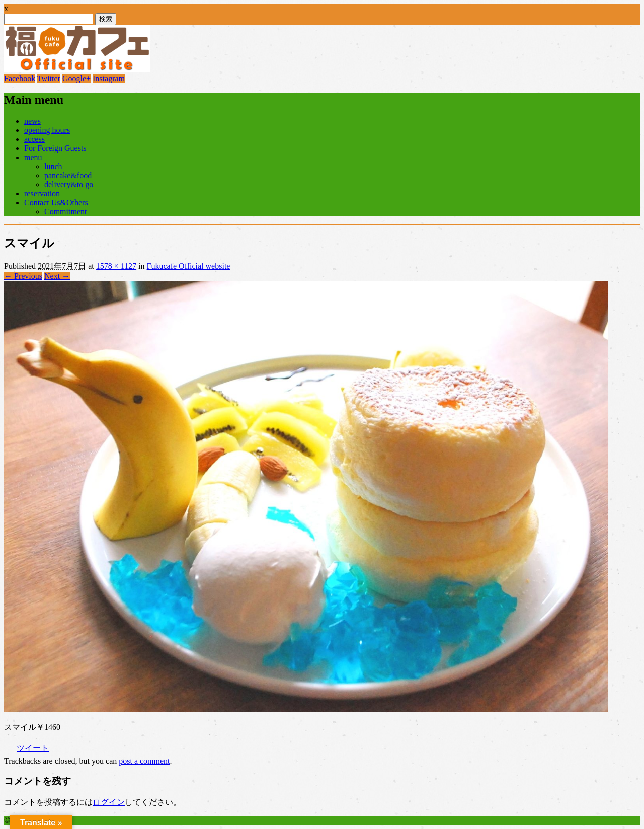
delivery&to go (69, 184)
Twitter (49, 78)
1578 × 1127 (116, 266)
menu (33, 157)
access (34, 139)
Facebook (20, 78)
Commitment (65, 212)
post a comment (144, 761)
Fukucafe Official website (189, 266)
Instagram (109, 78)
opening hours (47, 130)
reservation (42, 194)
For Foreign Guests (55, 148)
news (32, 121)
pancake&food (68, 175)
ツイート (33, 748)
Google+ (76, 78)
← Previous (23, 276)
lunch (53, 166)
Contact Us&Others (56, 203)
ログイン (109, 802)
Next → (57, 276)
